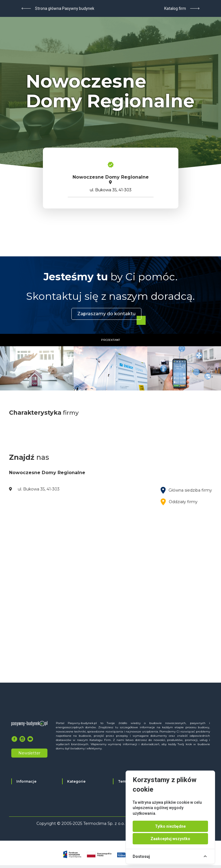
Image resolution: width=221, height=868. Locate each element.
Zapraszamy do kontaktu (106, 314)
